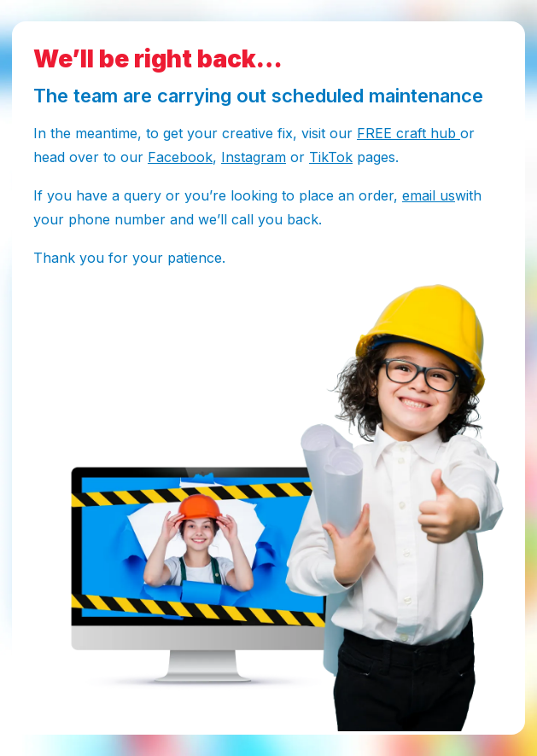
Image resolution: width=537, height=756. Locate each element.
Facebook (180, 157)
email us (429, 195)
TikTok (331, 157)
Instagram (254, 157)
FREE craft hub (409, 133)
